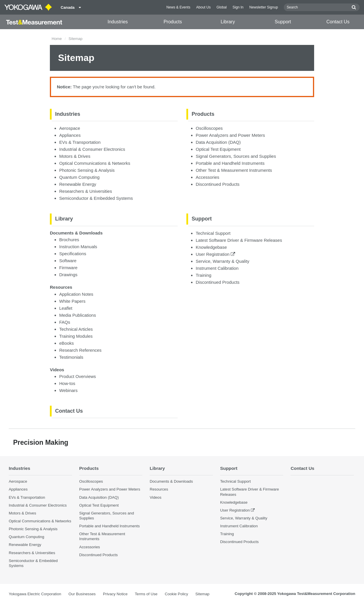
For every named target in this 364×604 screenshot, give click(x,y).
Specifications (73, 254)
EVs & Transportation (80, 142)
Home (57, 39)
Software (68, 261)
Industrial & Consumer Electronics (92, 149)
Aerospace (70, 128)
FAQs (65, 322)
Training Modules (76, 336)
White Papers (72, 301)
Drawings (68, 275)
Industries (118, 22)
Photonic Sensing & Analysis (87, 170)
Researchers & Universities (86, 191)
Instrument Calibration (217, 268)
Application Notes (76, 294)
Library (228, 22)
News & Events (178, 7)
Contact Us (338, 22)
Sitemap (202, 594)
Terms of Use (146, 594)
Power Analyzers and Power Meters (230, 135)
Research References (80, 350)
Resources (61, 287)
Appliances (70, 135)
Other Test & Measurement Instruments (234, 170)
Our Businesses (82, 594)
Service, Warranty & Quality (223, 261)
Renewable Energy (78, 184)
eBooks (66, 343)
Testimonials (71, 357)
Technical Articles (76, 329)
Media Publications (78, 315)
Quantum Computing (79, 177)
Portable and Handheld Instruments (230, 163)
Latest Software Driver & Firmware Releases (239, 240)
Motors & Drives (75, 156)
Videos (57, 370)
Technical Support (213, 233)
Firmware (68, 268)
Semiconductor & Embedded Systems (96, 198)
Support (283, 22)
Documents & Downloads (76, 233)
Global (222, 7)
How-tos (67, 383)
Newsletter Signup (264, 7)
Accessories (208, 177)
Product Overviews (78, 376)
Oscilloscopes (209, 128)
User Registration (215, 254)
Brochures (69, 240)
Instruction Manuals (78, 247)
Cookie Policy (176, 594)
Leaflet (66, 308)
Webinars (68, 390)
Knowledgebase (211, 247)
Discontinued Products (218, 184)
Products (173, 22)
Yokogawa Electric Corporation (35, 594)
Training (204, 275)
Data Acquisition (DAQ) (218, 142)
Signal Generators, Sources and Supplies (236, 156)
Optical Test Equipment (218, 149)
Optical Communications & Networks (95, 163)
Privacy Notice (115, 594)
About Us (203, 7)
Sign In (238, 7)
